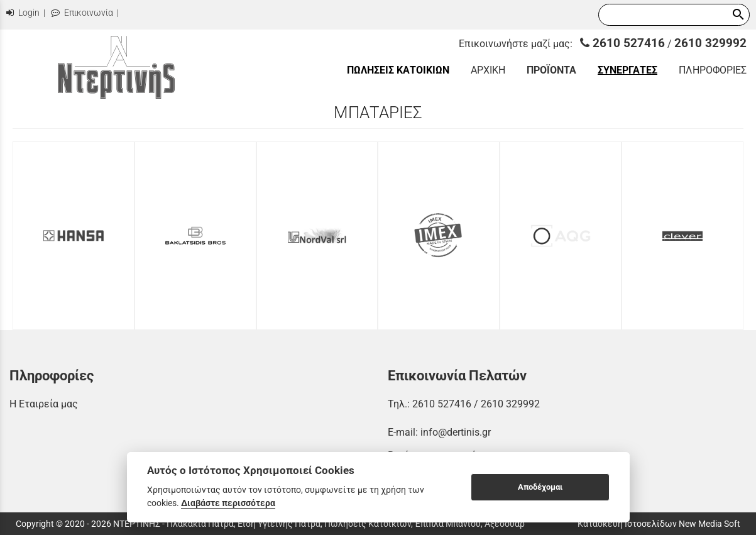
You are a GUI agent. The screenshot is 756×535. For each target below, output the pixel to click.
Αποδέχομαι (540, 487)
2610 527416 (622, 43)
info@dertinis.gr (456, 432)
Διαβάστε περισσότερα (228, 503)
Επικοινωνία (82, 13)
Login (23, 13)
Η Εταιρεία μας (44, 404)
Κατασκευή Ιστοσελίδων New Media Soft (659, 524)
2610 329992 (710, 43)
